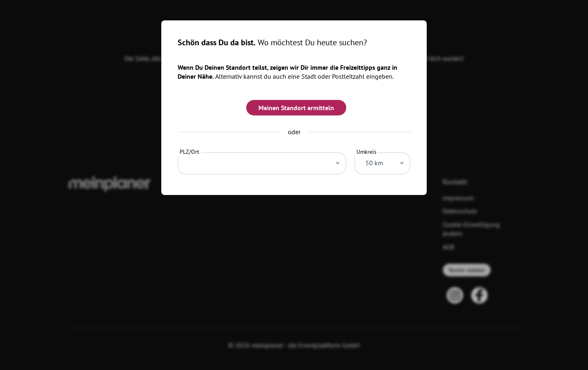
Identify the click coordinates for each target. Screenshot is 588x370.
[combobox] (262, 161)
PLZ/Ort (189, 152)
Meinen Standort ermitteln (296, 108)
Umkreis (366, 152)
